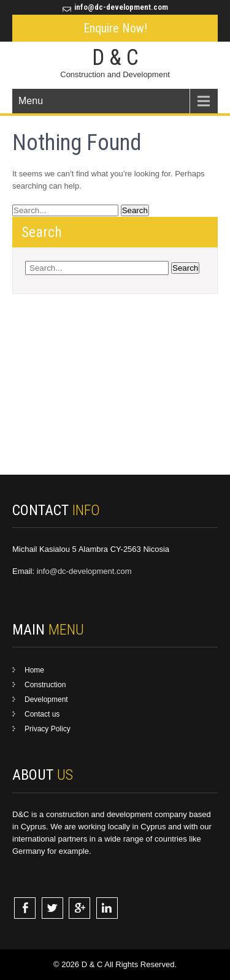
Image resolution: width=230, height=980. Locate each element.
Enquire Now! (115, 28)
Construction (45, 685)
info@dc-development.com (121, 7)
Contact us (42, 714)
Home (34, 670)
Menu (31, 101)
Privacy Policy (48, 729)
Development (46, 699)
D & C (115, 58)
